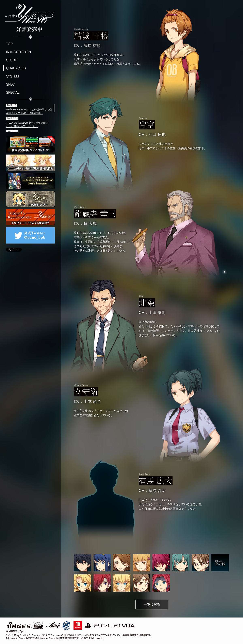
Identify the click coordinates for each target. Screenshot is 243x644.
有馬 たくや (83, 563)
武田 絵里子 (161, 563)
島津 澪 (141, 563)
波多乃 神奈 (102, 563)
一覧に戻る (152, 604)
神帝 (141, 583)
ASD (53, 625)
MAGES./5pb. (24, 625)
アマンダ (102, 583)
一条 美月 (122, 563)
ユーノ (83, 583)
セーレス (122, 583)
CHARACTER (30, 68)
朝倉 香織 (181, 563)
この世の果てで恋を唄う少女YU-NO (30, 17)
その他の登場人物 (220, 563)
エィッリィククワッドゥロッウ (161, 583)
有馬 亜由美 (200, 563)
